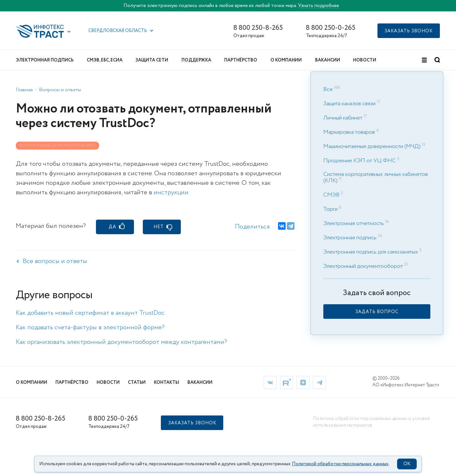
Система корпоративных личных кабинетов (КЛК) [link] (376, 177)
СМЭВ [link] (331, 195)
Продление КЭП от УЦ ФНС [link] (360, 161)
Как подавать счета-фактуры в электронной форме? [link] (90, 328)
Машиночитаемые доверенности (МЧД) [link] (372, 146)
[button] (69, 32)
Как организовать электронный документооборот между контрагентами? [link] (121, 342)
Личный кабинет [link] (343, 118)
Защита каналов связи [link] (349, 104)
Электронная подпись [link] (350, 238)
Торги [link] (330, 209)
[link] (377, 312)
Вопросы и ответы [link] (60, 90)
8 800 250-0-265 (331, 28)
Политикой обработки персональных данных (340, 464)
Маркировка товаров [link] (349, 132)
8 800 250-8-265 (258, 28)
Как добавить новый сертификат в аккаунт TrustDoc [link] (90, 313)
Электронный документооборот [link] (363, 266)
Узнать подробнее (319, 6)
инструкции (171, 193)
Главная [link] (24, 90)
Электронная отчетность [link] (354, 223)
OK (407, 464)
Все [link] (328, 89)
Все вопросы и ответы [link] (55, 261)
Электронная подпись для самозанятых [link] (371, 252)
